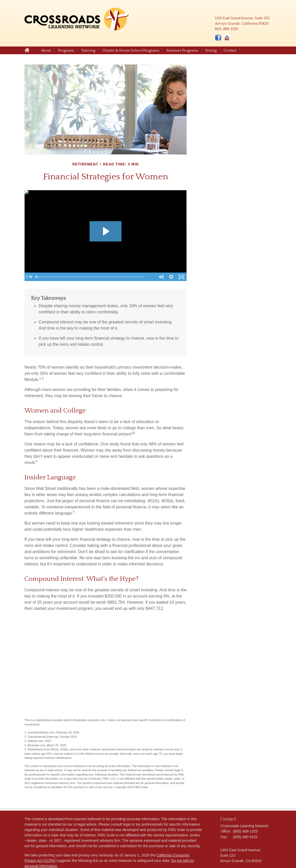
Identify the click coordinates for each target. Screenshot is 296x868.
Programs (66, 51)
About (46, 51)
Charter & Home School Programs (131, 51)
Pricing (211, 51)
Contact (230, 51)
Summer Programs (182, 51)
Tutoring (88, 51)
